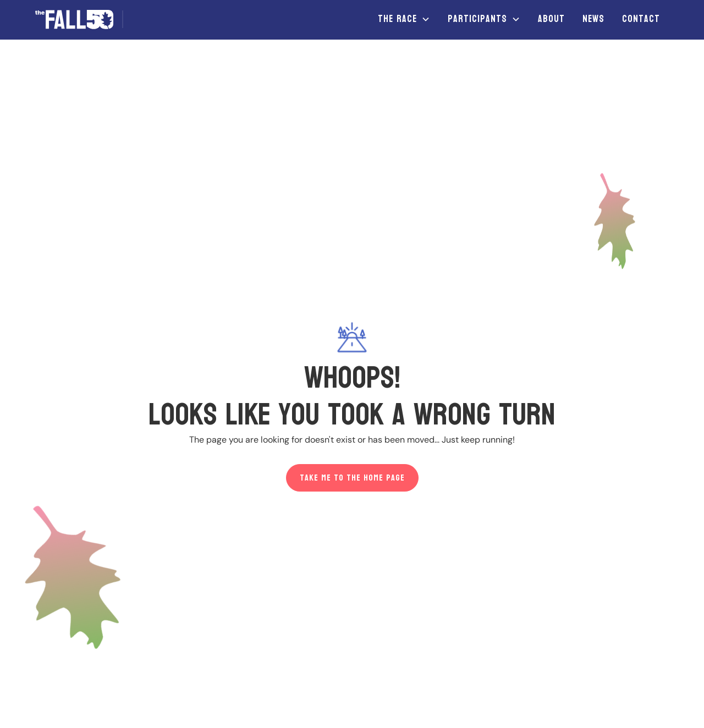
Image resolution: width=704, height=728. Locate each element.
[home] (84, 20)
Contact (641, 19)
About (551, 19)
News (593, 19)
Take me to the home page (352, 478)
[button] (404, 19)
